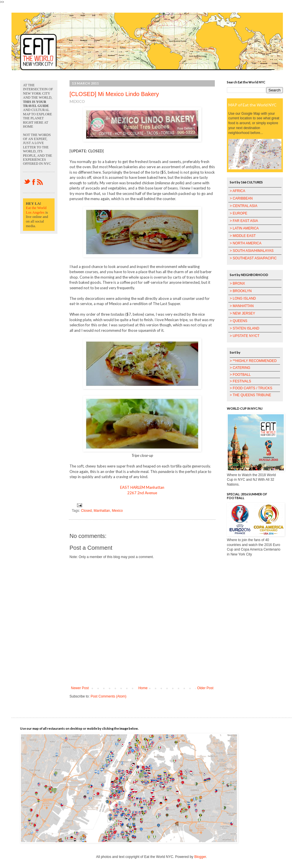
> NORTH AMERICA (246, 243)
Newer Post (80, 688)
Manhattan (102, 511)
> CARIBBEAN (241, 198)
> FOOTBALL (240, 375)
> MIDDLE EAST (243, 236)
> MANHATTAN (242, 306)
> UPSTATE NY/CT (245, 336)
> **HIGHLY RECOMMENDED (253, 361)
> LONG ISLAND (243, 298)
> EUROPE (239, 213)
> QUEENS (239, 321)
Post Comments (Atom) (108, 696)
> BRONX (237, 283)
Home (143, 688)
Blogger (200, 857)
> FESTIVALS (240, 381)
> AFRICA (238, 191)
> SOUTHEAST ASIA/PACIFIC (253, 258)
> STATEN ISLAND (245, 328)
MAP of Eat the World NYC (252, 105)
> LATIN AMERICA (244, 228)
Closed (86, 511)
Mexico (117, 511)
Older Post (205, 688)
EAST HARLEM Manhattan (142, 487)
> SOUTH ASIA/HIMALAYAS (252, 251)
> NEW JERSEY (242, 313)
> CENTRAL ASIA (244, 206)
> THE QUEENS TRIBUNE (250, 395)
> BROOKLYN (241, 291)
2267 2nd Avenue (142, 493)
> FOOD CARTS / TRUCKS (251, 388)
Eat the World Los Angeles (36, 210)
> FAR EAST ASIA (244, 221)
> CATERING (240, 368)
